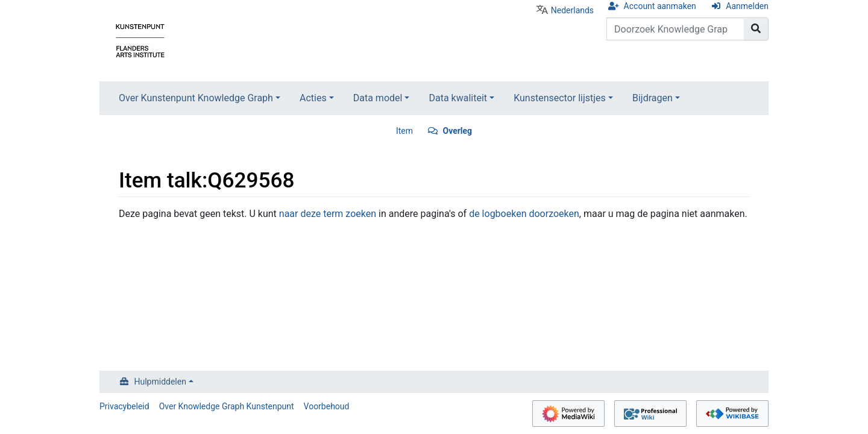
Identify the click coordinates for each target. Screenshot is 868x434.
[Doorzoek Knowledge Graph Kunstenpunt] (675, 29)
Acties (313, 98)
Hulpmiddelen (160, 382)
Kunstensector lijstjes (560, 98)
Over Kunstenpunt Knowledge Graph (196, 98)
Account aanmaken (660, 6)
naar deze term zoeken (328, 214)
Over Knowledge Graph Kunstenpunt (227, 406)
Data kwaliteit (458, 98)
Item (404, 131)
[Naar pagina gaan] (756, 29)
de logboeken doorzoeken (524, 214)
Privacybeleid (124, 406)
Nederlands (572, 10)
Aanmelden (747, 6)
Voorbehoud (327, 406)
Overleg (457, 131)
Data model (378, 98)
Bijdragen (653, 98)
